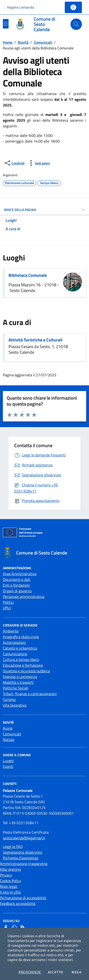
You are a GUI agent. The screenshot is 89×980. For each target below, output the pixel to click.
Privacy (6, 875)
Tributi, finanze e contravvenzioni (30, 694)
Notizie (9, 740)
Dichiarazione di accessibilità (23, 898)
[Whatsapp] (14, 927)
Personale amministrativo (24, 597)
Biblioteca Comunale (28, 275)
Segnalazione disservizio (22, 852)
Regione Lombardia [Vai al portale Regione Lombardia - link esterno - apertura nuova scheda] (21, 7)
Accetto (56, 972)
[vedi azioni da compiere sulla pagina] (39, 163)
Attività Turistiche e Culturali (35, 340)
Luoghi (8, 761)
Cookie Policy (11, 881)
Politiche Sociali (16, 688)
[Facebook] (6, 927)
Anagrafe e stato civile (21, 637)
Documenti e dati (17, 579)
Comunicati (43, 42)
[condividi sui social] (14, 163)
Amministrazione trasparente (24, 864)
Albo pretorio (10, 869)
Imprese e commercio (20, 677)
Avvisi (8, 728)
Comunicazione (15, 654)
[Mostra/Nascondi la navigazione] (6, 24)
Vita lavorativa (15, 705)
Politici (8, 602)
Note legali (9, 886)
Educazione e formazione (23, 665)
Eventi (8, 766)
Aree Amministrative (20, 574)
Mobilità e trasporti (18, 682)
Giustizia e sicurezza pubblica (26, 671)
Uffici (7, 608)
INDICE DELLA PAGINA (44, 210)
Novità (23, 42)
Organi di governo (17, 591)
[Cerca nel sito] (76, 24)
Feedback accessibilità (18, 904)
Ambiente (11, 631)
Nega (77, 972)
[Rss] (23, 927)
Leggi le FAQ (13, 846)
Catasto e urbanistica (20, 648)
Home (8, 42)
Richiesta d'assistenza (21, 858)
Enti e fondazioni (16, 585)
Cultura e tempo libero (21, 660)
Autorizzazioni (14, 642)
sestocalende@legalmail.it (24, 838)
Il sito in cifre (10, 892)
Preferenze (30, 972)
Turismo (9, 699)
